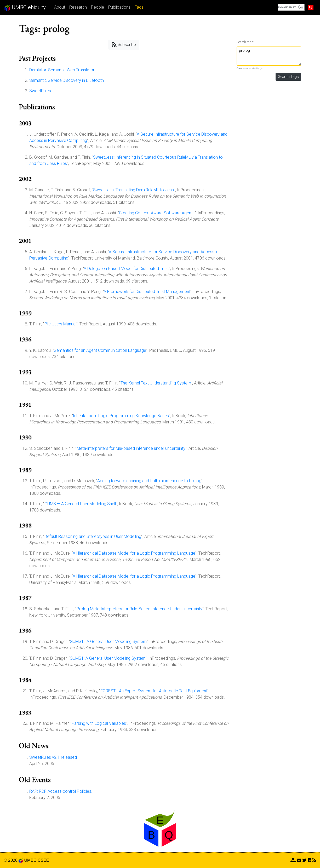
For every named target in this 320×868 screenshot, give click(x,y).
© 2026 (13, 860)
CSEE (43, 860)
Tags (139, 7)
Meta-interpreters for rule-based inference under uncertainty (131, 448)
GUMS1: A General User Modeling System (108, 658)
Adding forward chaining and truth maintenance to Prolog (149, 481)
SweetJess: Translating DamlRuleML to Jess (133, 190)
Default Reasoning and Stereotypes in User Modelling (93, 536)
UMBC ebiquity (25, 8)
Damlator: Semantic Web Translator (62, 70)
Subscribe (124, 44)
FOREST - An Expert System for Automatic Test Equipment (154, 691)
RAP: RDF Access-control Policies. (61, 791)
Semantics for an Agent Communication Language (100, 350)
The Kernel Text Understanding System (156, 383)
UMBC (30, 860)
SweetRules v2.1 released (53, 757)
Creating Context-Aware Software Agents (157, 213)
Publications (119, 7)
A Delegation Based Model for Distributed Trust (126, 269)
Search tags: (245, 42)
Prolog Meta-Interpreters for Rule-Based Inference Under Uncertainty (139, 609)
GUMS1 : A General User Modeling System (108, 642)
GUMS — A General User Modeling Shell (80, 504)
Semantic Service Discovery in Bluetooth (67, 80)
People (98, 7)
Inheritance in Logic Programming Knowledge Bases (121, 416)
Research (78, 7)
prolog (269, 56)
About (60, 7)
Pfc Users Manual (60, 324)
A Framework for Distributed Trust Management (147, 292)
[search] (291, 7)
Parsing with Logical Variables (99, 723)
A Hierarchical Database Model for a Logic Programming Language (134, 553)
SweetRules (40, 91)
